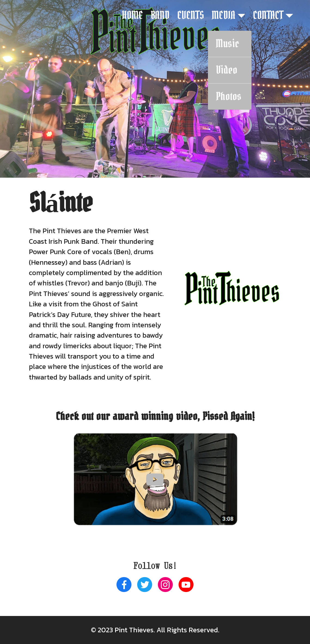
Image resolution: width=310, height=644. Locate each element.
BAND (160, 16)
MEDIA (224, 16)
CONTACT (268, 16)
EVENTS (191, 16)
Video (227, 70)
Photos (229, 97)
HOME (132, 16)
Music (228, 44)
